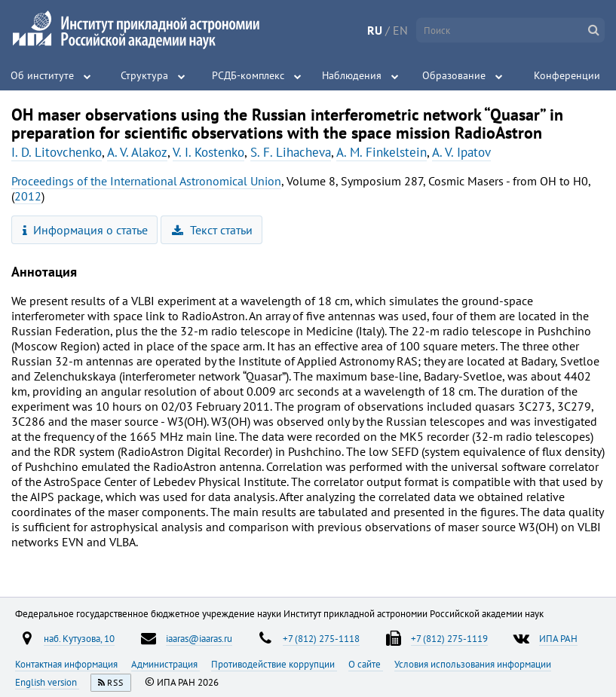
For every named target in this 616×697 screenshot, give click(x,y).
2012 (28, 196)
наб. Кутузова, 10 (79, 638)
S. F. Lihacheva (291, 152)
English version (47, 682)
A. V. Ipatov (461, 152)
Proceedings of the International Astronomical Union (146, 181)
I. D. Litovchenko (57, 152)
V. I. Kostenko (208, 152)
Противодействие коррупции (274, 664)
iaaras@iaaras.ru (199, 638)
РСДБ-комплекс (248, 75)
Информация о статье (86, 230)
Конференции (567, 75)
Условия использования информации (473, 664)
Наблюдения (352, 75)
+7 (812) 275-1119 (449, 638)
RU (375, 30)
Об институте (42, 75)
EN (400, 30)
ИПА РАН (558, 638)
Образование (454, 75)
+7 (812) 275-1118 (321, 638)
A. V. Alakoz (137, 152)
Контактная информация (67, 664)
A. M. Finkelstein (382, 152)
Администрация (165, 664)
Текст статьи (212, 230)
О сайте (366, 664)
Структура (144, 75)
